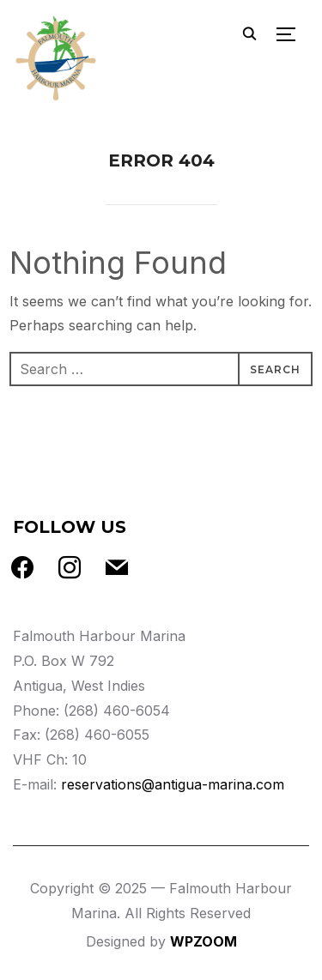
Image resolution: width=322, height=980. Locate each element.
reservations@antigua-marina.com (173, 784)
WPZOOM (204, 941)
